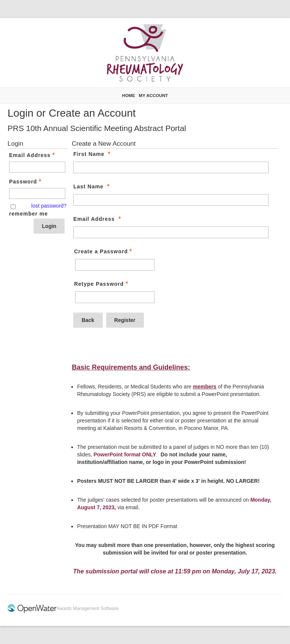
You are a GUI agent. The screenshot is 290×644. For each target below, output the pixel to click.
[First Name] (171, 167)
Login (49, 226)
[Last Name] (171, 200)
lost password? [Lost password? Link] (49, 206)
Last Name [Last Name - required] (92, 186)
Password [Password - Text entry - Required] (26, 182)
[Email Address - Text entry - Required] (37, 167)
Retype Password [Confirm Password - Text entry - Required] (102, 284)
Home (129, 96)
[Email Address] (171, 232)
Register (125, 320)
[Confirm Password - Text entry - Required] (115, 297)
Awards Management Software (88, 609)
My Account (153, 96)
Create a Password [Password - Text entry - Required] (104, 251)
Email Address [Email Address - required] (98, 219)
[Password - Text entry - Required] (37, 193)
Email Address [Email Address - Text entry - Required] (33, 155)
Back (88, 320)
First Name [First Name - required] (93, 154)
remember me (29, 214)
